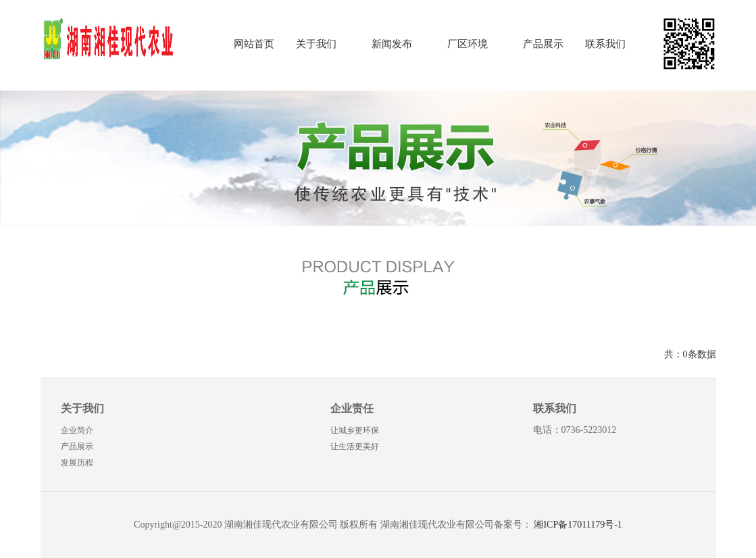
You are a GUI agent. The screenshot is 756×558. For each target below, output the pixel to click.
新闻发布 (392, 44)
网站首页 (254, 44)
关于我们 (316, 44)
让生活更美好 (355, 447)
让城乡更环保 (355, 430)
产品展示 (543, 44)
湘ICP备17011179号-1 (578, 525)
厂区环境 (468, 44)
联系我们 (605, 44)
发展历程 (77, 463)
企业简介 (77, 430)
